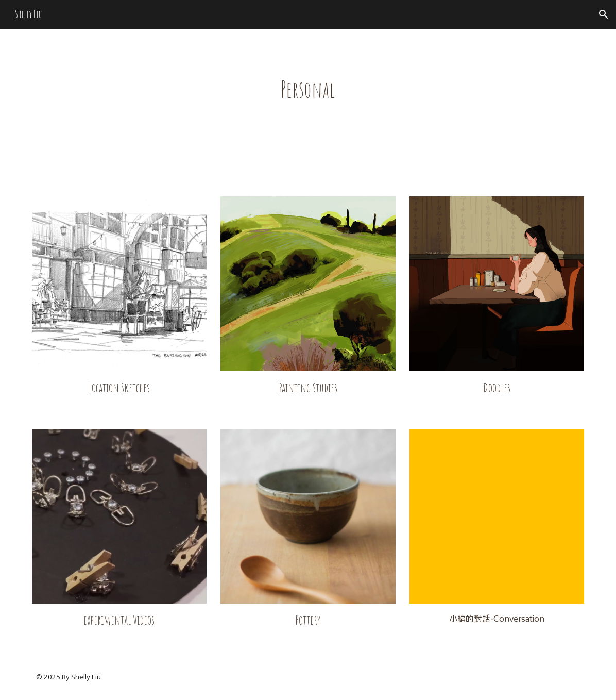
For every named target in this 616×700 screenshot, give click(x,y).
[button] (604, 14)
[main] (308, 89)
